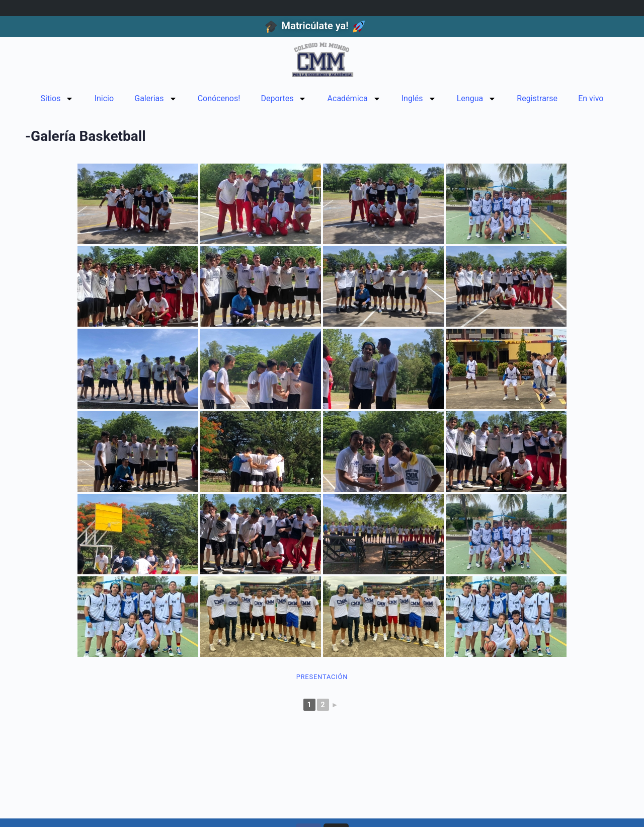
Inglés (419, 99)
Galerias (155, 99)
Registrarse (537, 98)
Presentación (322, 677)
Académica (354, 99)
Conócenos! (219, 98)
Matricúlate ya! (315, 26)
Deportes (284, 99)
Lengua (476, 99)
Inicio (104, 98)
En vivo (591, 98)
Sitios (57, 99)
